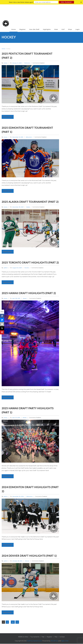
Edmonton (29, 124)
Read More (8, 103)
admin (6, 263)
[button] (41, 2)
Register (22, 16)
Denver (27, 565)
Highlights (47, 16)
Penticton (27, 50)
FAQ (56, 641)
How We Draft (34, 16)
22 (13, 627)
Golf (63, 16)
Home (13, 16)
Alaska (28, 198)
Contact (62, 641)
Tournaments (35, 641)
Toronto (27, 263)
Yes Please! (66, 2)
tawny (6, 50)
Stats (56, 16)
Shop (70, 16)
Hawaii (25, 298)
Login (77, 16)
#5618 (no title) (23, 641)
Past (43, 641)
